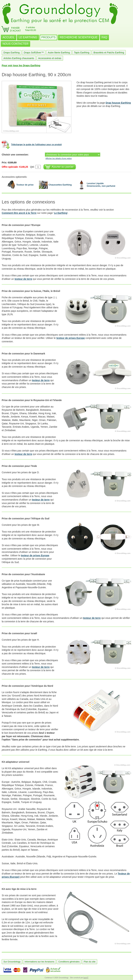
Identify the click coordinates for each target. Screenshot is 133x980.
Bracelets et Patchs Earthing (109, 53)
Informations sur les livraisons (39, 962)
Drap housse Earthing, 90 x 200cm (36, 75)
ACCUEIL (9, 37)
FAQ (104, 37)
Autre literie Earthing (59, 53)
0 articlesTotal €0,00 (30, 29)
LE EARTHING (28, 37)
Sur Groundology (12, 962)
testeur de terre (23, 279)
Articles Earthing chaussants (19, 58)
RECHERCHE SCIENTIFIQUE (79, 37)
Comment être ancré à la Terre (19, 213)
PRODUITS (49, 37)
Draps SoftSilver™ (34, 53)
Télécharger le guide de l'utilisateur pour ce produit (36, 145)
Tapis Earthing (82, 53)
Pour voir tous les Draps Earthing (21, 65)
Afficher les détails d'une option (59, 158)
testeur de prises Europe (70, 338)
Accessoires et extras (50, 58)
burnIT (86, 978)
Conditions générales (69, 962)
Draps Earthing (12, 53)
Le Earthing (61, 213)
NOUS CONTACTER (15, 44)
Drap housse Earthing (118, 103)
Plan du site (90, 962)
